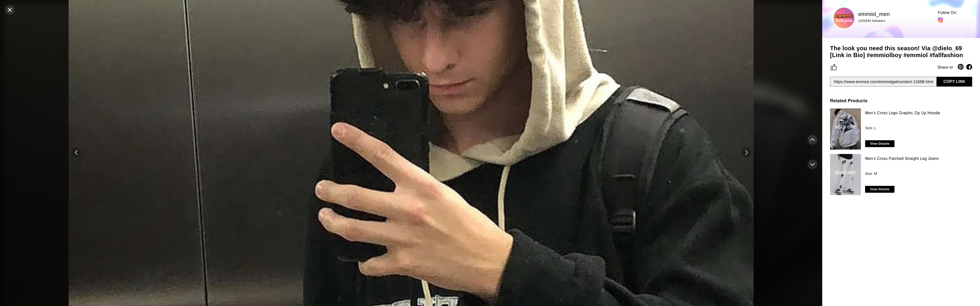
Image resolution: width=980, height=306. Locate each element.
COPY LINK (955, 82)
